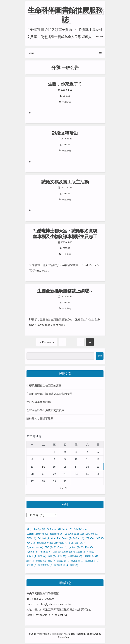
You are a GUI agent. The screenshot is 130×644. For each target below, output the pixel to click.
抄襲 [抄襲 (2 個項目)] (52, 556)
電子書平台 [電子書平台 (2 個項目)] (45, 565)
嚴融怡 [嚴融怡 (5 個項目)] (32, 556)
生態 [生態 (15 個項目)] (62, 556)
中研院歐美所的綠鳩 (39, 402)
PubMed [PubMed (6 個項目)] (87, 547)
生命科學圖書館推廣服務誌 (65, 15)
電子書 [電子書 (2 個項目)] (32, 565)
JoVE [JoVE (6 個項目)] (31, 543)
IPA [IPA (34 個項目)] (90, 538)
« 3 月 (64, 488)
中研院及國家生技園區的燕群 (44, 385)
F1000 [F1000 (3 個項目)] (31, 538)
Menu (65, 53)
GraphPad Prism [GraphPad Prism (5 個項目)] (61, 538)
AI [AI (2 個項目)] (29, 529)
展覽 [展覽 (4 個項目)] (42, 556)
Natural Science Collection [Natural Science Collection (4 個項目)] (52, 543)
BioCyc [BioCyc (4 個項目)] (39, 529)
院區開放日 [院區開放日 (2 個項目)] (92, 561)
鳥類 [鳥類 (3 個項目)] (74, 565)
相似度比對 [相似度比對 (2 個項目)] (91, 556)
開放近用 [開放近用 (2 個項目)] (77, 561)
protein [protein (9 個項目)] (74, 547)
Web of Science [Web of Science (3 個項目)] (62, 552)
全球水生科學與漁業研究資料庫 (45, 410)
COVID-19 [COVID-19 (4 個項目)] (81, 529)
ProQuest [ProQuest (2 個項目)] (61, 547)
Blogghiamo (91, 634)
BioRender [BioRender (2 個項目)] (54, 529)
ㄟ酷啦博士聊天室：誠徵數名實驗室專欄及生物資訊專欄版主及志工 (65, 234)
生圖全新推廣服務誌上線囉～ (65, 291)
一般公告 (67, 102)
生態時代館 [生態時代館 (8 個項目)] (75, 556)
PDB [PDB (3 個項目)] (49, 547)
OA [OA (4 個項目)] (83, 543)
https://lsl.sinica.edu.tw (51, 615)
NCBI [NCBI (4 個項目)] (73, 543)
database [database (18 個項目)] (56, 534)
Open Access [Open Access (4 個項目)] (35, 547)
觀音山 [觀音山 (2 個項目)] (41, 561)
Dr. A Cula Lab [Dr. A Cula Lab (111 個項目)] (74, 534)
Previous (47, 342)
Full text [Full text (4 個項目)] (44, 538)
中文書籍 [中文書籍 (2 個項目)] (80, 552)
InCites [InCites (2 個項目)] (79, 538)
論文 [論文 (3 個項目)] (52, 561)
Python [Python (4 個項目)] (32, 552)
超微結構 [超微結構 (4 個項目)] (63, 561)
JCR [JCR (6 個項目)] (100, 538)
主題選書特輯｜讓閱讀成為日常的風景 (49, 394)
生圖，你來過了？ (65, 84)
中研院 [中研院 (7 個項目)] (92, 552)
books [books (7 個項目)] (67, 529)
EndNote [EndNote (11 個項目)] (92, 534)
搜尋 (100, 356)
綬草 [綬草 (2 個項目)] (30, 561)
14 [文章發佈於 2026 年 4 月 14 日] (43, 467)
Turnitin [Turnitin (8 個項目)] (45, 552)
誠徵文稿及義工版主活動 (65, 182)
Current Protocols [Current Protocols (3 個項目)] (37, 534)
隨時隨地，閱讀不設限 (40, 418)
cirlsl (66, 96)
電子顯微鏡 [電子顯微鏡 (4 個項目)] (61, 565)
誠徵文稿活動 (65, 133)
